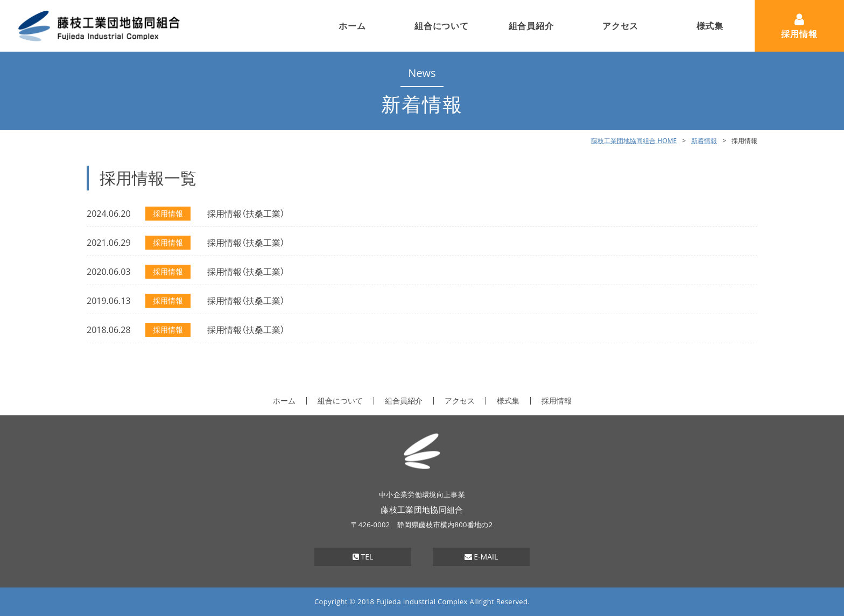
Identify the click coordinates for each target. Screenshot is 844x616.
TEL (363, 557)
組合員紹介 (531, 26)
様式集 (710, 26)
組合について (442, 26)
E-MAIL (481, 557)
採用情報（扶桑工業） (246, 214)
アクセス (620, 26)
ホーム (352, 26)
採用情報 (799, 34)
